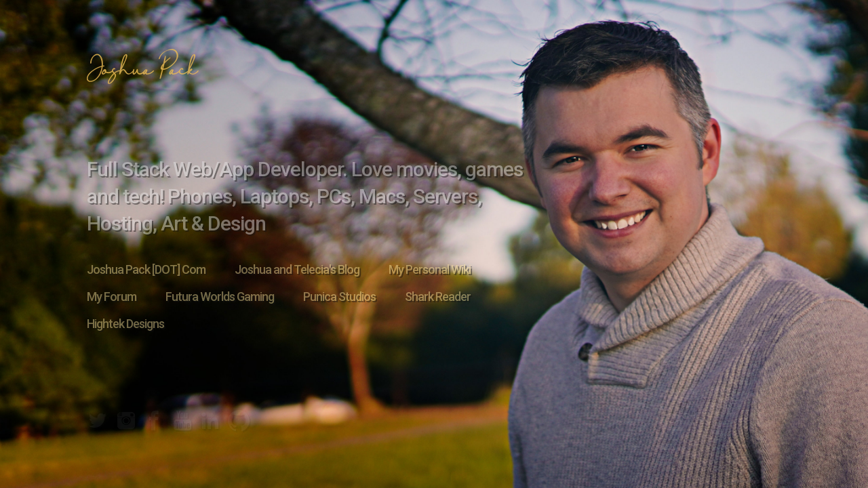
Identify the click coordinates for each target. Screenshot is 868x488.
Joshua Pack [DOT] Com (146, 269)
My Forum (112, 297)
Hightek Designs (125, 324)
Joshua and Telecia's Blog (297, 269)
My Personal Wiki (430, 269)
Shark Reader (438, 297)
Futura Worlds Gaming (220, 297)
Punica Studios (339, 297)
